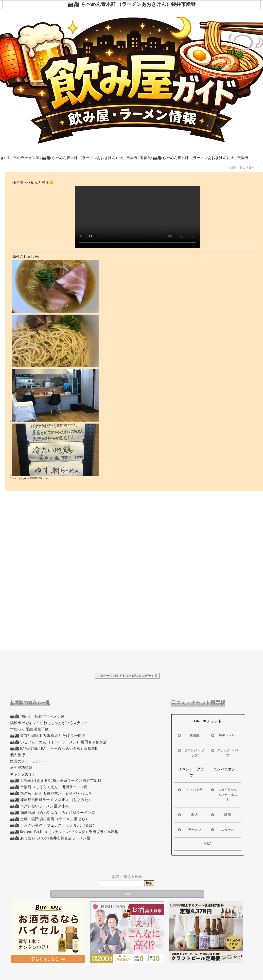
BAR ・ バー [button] (223, 735)
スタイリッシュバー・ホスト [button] (224, 795)
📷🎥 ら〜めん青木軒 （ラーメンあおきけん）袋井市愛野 (90, 158)
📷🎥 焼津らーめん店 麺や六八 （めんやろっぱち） (53, 793)
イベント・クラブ (191, 773)
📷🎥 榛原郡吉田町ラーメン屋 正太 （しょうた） (51, 800)
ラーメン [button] (189, 830)
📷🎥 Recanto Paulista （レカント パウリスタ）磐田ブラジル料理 (64, 832)
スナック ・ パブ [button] (224, 753)
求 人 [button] (187, 815)
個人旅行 (18, 755)
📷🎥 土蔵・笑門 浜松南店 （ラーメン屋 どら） (50, 819)
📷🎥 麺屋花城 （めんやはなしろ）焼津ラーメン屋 (53, 813)
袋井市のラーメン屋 (23, 158)
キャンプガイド (23, 774)
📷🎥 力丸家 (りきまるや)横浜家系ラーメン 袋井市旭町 (56, 781)
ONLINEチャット (208, 721)
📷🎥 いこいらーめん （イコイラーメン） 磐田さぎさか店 (58, 742)
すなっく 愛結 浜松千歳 (29, 729)
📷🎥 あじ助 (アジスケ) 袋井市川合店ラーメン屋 (50, 838)
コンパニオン (224, 769)
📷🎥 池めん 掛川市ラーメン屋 (37, 717)
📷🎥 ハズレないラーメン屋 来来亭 (40, 806)
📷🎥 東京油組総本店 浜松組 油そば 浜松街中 (48, 736)
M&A (208, 844)
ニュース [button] (222, 830)
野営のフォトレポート (29, 761)
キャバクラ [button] (190, 790)
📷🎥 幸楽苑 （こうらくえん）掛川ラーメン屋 (49, 787)
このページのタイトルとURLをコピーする (127, 676)
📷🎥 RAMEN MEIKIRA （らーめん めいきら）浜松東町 (54, 749)
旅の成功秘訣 (21, 768)
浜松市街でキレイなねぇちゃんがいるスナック (49, 723)
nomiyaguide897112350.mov (30, 478)
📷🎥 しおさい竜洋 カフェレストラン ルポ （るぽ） (53, 826)
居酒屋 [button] (188, 735)
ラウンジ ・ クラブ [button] (191, 753)
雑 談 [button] (221, 815)
